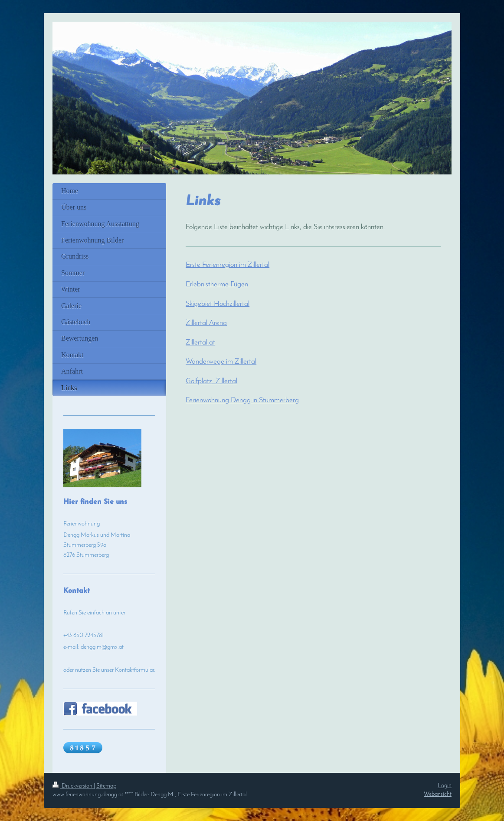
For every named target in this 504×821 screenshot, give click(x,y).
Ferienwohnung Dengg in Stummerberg (242, 401)
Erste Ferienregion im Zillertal (227, 265)
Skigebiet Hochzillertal (218, 304)
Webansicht (438, 794)
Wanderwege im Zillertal (221, 362)
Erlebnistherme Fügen (217, 285)
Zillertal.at (200, 343)
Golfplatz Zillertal (211, 381)
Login (445, 786)
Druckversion (73, 786)
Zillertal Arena (206, 323)
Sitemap (106, 786)
